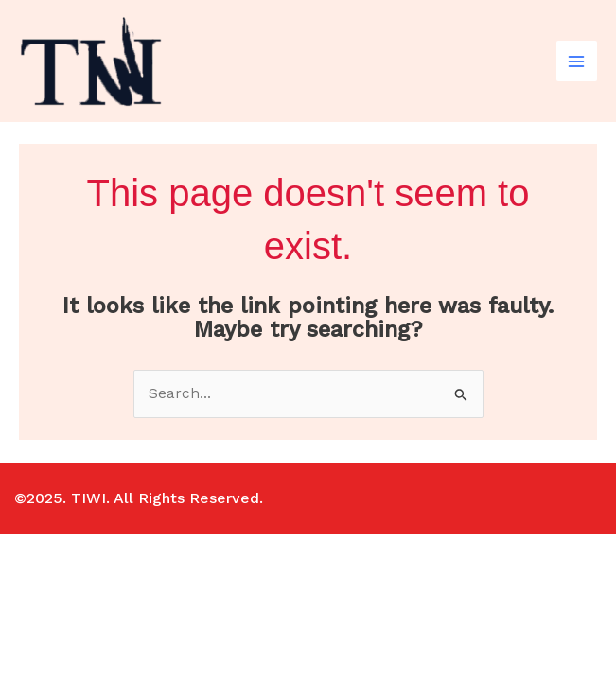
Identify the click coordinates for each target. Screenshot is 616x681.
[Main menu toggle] (577, 61)
